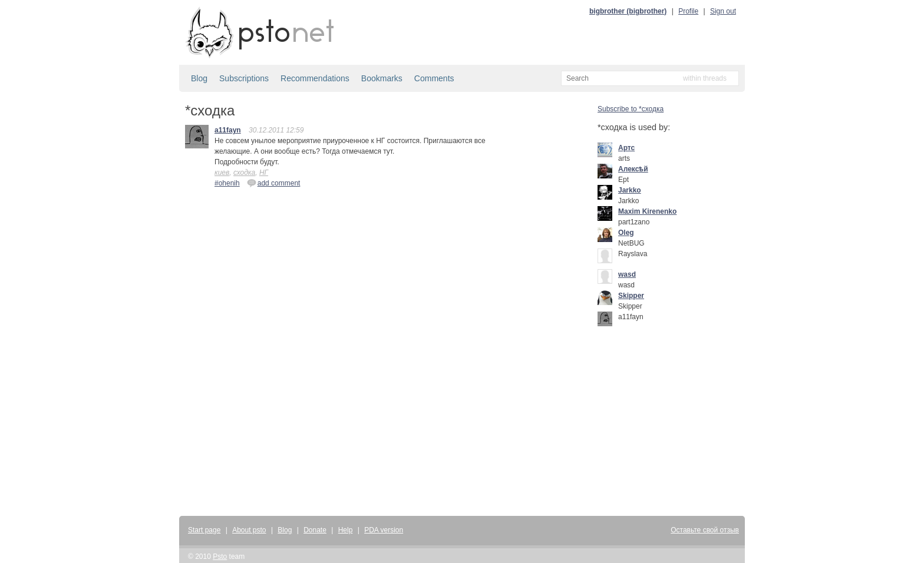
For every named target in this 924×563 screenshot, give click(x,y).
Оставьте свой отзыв (705, 530)
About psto (249, 530)
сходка (244, 173)
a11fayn (228, 130)
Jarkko (630, 190)
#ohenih (227, 183)
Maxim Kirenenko (647, 211)
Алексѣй (633, 169)
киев (222, 173)
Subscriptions (244, 78)
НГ (264, 173)
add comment (274, 183)
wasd (627, 274)
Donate (315, 530)
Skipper (631, 296)
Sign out (723, 11)
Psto (220, 557)
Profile (688, 11)
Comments (434, 78)
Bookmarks (382, 78)
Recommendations (315, 78)
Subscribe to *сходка (631, 109)
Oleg (626, 233)
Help (346, 530)
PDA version (384, 530)
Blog (199, 78)
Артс (626, 148)
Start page (204, 530)
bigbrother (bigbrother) (628, 11)
